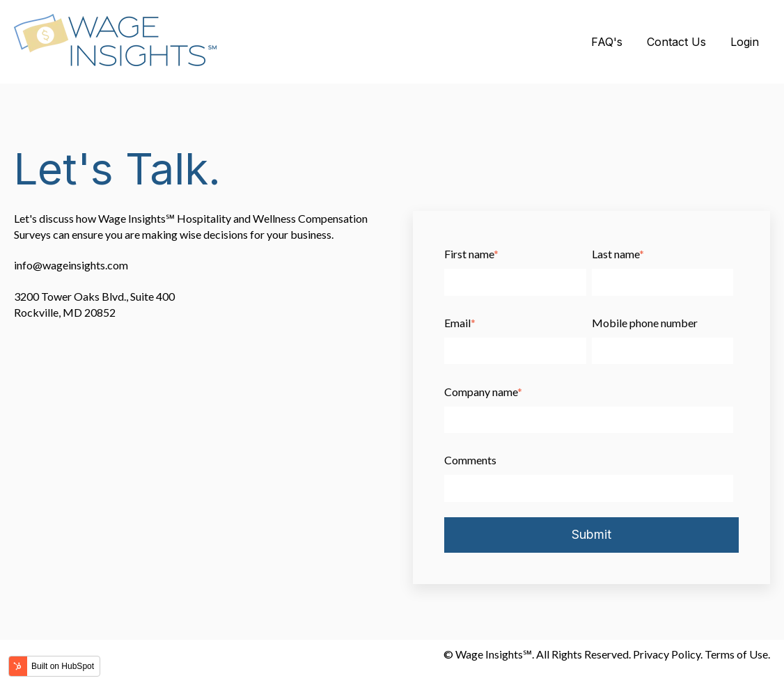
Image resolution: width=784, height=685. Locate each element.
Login (745, 42)
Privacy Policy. (668, 654)
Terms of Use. (737, 654)
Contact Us (676, 42)
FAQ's (607, 42)
